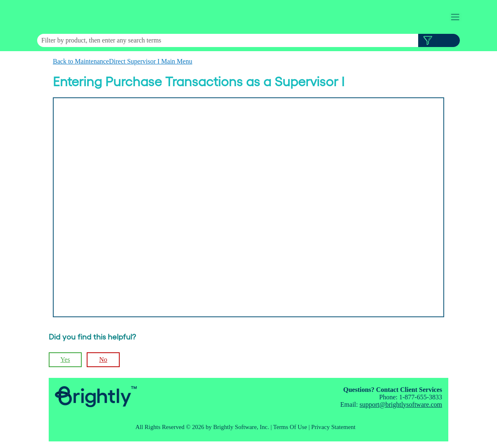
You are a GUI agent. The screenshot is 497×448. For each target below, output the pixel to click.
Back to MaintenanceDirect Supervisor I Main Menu (123, 61)
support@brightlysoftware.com (401, 404)
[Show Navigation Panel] (455, 17)
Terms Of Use (290, 427)
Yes (65, 360)
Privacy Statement (333, 427)
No (103, 360)
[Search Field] (248, 40)
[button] (427, 40)
